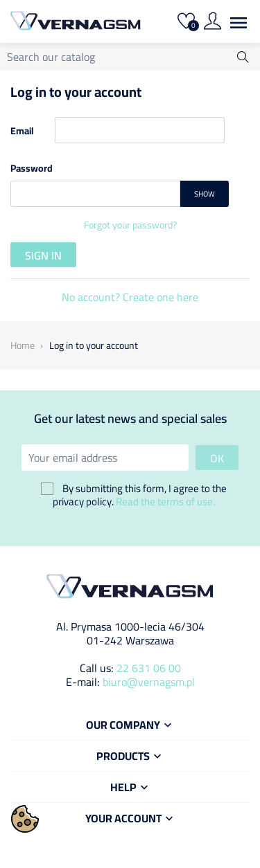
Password (32, 167)
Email (22, 130)
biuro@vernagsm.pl (149, 682)
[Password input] (95, 194)
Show (205, 194)
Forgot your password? (130, 225)
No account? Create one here (130, 297)
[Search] (130, 57)
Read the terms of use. (165, 501)
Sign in (43, 255)
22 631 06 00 (149, 668)
